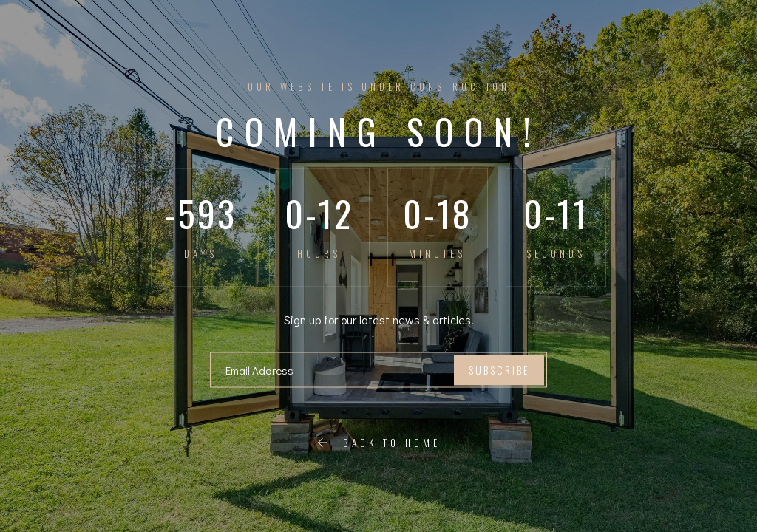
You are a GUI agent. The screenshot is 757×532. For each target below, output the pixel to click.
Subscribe (499, 370)
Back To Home (379, 443)
